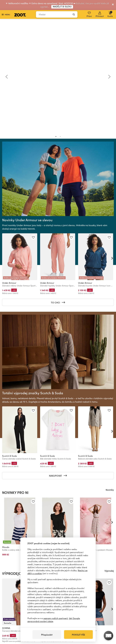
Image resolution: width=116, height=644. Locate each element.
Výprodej (109, 459)
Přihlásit (100, 15)
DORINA (6, 516)
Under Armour (9, 171)
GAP (80, 516)
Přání (89, 15)
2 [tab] (60, 25)
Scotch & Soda (9, 344)
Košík (110, 14)
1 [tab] (56, 25)
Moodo (6, 435)
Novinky (110, 378)
